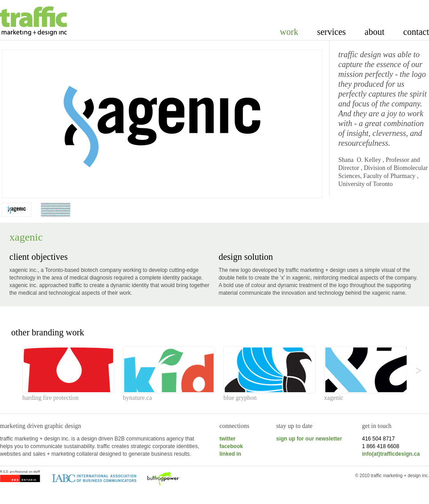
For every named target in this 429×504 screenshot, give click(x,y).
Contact (416, 32)
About (374, 32)
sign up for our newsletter (309, 439)
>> (411, 364)
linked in (230, 454)
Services (331, 32)
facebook (231, 446)
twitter (227, 439)
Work (289, 32)
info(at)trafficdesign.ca (391, 454)
